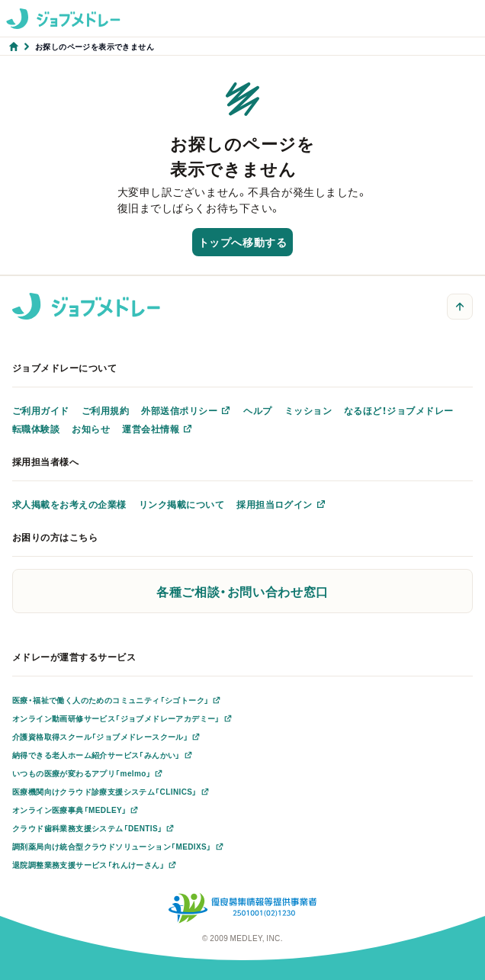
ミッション (308, 410)
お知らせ (91, 429)
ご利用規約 (105, 410)
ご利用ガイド (41, 410)
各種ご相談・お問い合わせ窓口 (242, 591)
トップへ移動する (242, 242)
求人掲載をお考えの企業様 (69, 504)
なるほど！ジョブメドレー (399, 410)
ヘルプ (257, 410)
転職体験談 (36, 429)
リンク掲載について (181, 504)
